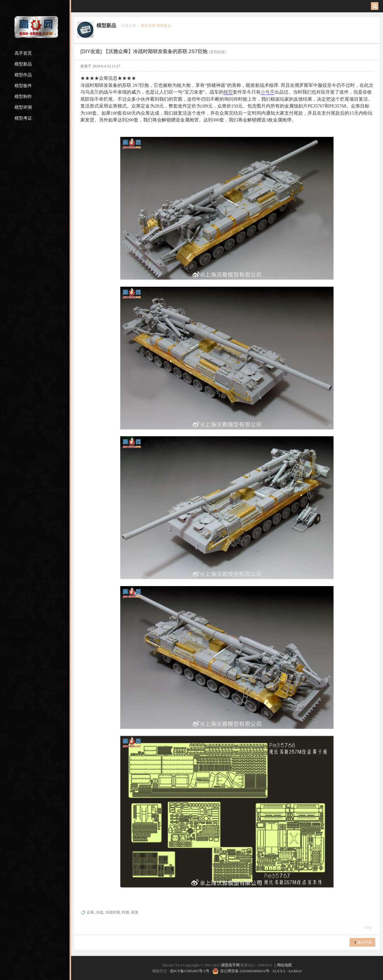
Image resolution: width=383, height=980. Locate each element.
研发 (135, 912)
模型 (228, 92)
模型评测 (23, 107)
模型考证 (23, 118)
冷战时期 (113, 912)
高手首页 (23, 53)
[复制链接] (217, 52)
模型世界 (148, 26)
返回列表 (365, 942)
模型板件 (23, 86)
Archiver (295, 971)
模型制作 (23, 97)
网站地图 (284, 965)
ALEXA (279, 971)
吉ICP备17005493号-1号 (190, 971)
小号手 (268, 92)
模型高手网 (231, 965)
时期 (126, 912)
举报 (368, 928)
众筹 (90, 912)
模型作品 (23, 75)
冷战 (100, 912)
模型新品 (23, 64)
